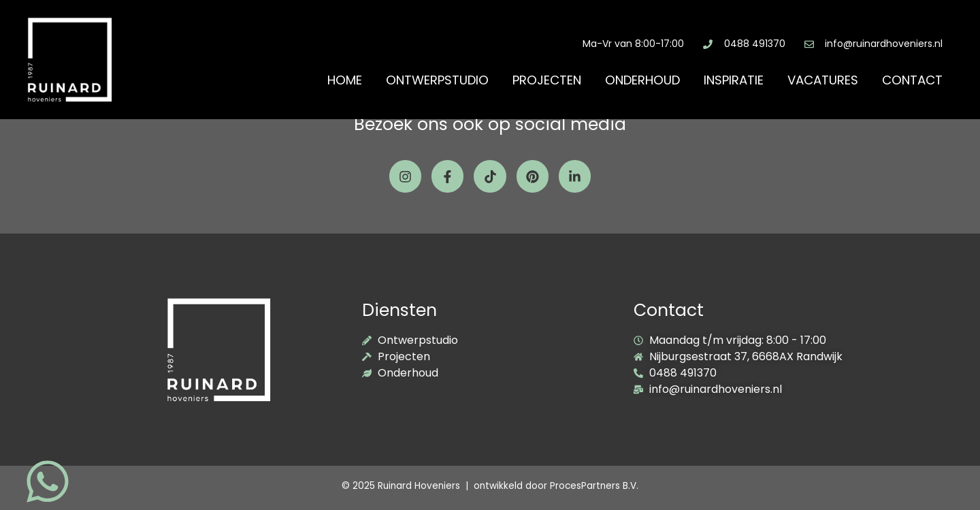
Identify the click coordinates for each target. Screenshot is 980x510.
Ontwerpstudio (437, 80)
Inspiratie (734, 80)
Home (345, 80)
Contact (912, 80)
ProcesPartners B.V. (594, 486)
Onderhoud (642, 80)
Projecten (547, 80)
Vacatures (823, 80)
